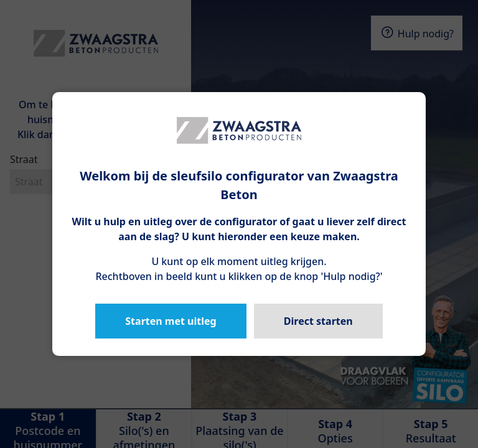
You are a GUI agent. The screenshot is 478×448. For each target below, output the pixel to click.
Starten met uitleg (171, 321)
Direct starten (318, 321)
